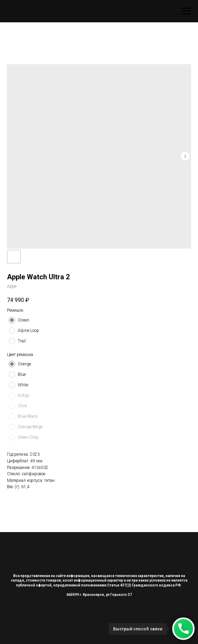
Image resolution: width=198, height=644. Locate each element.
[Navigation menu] (186, 11)
